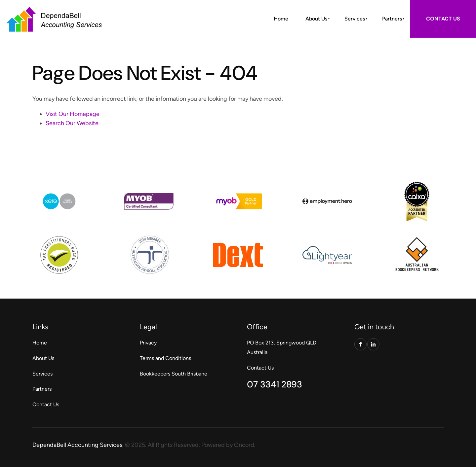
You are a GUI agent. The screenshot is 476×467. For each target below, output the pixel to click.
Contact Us (46, 404)
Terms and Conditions (165, 358)
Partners (392, 19)
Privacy (148, 343)
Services (355, 19)
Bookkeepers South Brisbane (174, 374)
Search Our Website (72, 123)
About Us (316, 19)
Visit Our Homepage (73, 114)
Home (281, 19)
